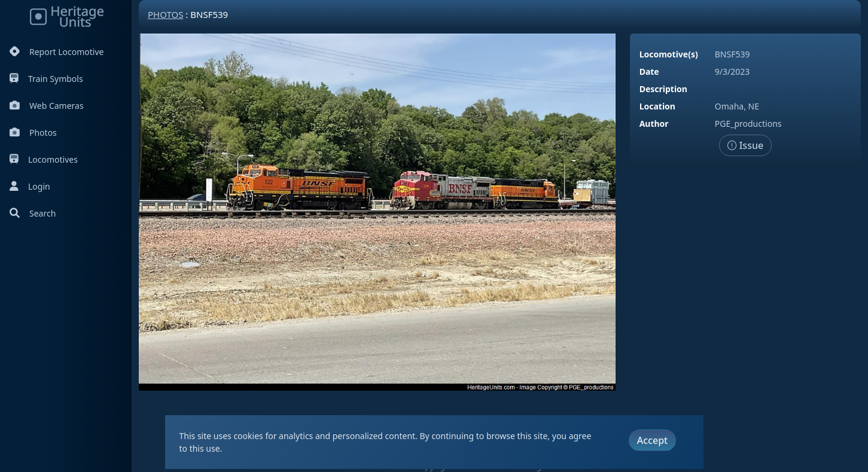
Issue (746, 145)
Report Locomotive (57, 52)
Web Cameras (47, 106)
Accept (652, 440)
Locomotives (44, 159)
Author (654, 124)
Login (30, 186)
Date (649, 71)
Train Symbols (46, 79)
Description (663, 89)
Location (657, 106)
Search (33, 213)
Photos (33, 133)
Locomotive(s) (669, 54)
